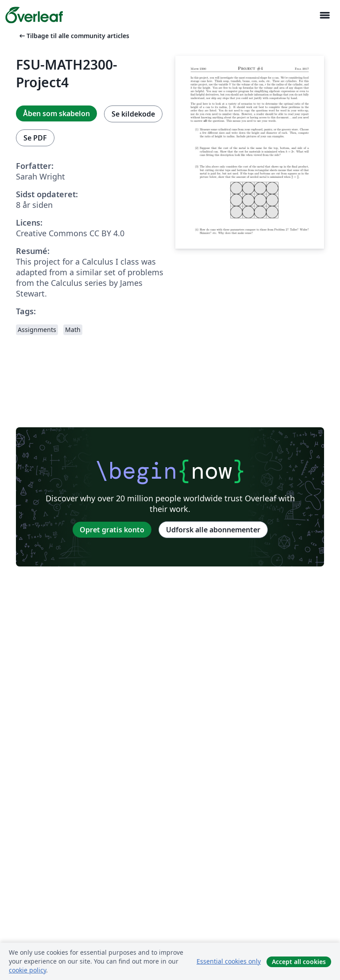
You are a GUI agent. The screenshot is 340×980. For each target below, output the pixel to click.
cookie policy (27, 970)
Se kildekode (133, 114)
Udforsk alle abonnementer (213, 530)
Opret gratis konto (112, 530)
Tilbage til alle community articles (73, 36)
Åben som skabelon (56, 113)
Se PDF (35, 138)
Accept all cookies (299, 962)
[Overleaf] (34, 15)
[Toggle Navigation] (325, 15)
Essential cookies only (229, 961)
